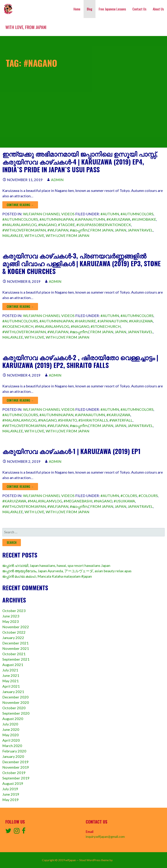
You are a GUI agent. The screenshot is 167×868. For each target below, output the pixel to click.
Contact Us (139, 9)
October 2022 (14, 632)
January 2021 (13, 692)
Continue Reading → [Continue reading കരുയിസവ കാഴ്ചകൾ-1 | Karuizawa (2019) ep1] (20, 487)
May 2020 (11, 735)
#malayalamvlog (20, 225)
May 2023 (11, 621)
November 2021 (16, 648)
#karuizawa (118, 219)
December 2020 (15, 697)
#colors (129, 496)
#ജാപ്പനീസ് (79, 230)
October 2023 (14, 611)
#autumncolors (137, 214)
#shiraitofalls (93, 420)
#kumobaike (144, 219)
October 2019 (14, 773)
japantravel (140, 230)
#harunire (85, 321)
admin (57, 180)
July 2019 (10, 789)
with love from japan (68, 235)
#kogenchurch (18, 326)
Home (77, 9)
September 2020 (16, 713)
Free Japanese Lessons (112, 9)
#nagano (47, 225)
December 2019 (15, 762)
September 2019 (16, 778)
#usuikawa (124, 501)
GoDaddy (119, 860)
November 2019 (16, 767)
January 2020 (13, 756)
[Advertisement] (83, 122)
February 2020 (14, 751)
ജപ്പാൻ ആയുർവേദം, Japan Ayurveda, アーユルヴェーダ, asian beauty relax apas (67, 571)
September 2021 (16, 659)
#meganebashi (78, 501)
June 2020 (11, 729)
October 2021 (14, 654)
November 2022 (16, 627)
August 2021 (13, 665)
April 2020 (11, 740)
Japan (121, 230)
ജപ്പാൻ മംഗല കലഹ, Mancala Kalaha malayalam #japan (47, 576)
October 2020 (14, 708)
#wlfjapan (58, 230)
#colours (148, 496)
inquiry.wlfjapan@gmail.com (105, 836)
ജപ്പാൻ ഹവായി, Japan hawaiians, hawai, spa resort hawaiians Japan (56, 565)
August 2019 (13, 783)
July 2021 (10, 670)
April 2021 (11, 686)
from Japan (102, 230)
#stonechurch (106, 326)
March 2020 (12, 746)
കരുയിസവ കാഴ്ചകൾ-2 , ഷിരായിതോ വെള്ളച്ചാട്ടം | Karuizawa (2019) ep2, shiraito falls (80, 361)
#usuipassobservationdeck (104, 225)
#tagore (66, 225)
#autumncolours (20, 219)
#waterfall (121, 420)
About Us (158, 9)
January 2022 (13, 638)
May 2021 (11, 681)
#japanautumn (90, 219)
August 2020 (13, 719)
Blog (90, 9)
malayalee (13, 235)
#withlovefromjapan (24, 230)
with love (34, 235)
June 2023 (11, 616)
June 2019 (11, 794)
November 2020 (16, 702)
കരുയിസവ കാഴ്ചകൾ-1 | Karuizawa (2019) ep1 (71, 451)
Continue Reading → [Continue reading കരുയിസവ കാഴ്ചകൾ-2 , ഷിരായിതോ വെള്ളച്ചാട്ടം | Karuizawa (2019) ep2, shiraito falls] (20, 400)
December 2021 (15, 643)
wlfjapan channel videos (49, 214)
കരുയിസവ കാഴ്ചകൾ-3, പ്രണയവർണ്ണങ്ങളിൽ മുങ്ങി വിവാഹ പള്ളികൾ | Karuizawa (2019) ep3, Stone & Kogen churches (82, 263)
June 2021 (11, 675)
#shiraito (67, 420)
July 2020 (10, 724)
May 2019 (11, 800)
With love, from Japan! (26, 27)
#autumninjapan (56, 219)
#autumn (110, 214)
